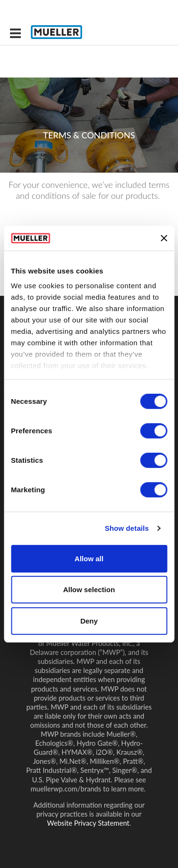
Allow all (89, 559)
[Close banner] (164, 238)
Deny (89, 621)
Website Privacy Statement (88, 823)
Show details (127, 528)
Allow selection (89, 590)
